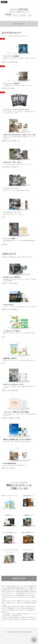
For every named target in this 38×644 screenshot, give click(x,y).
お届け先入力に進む (19, 578)
